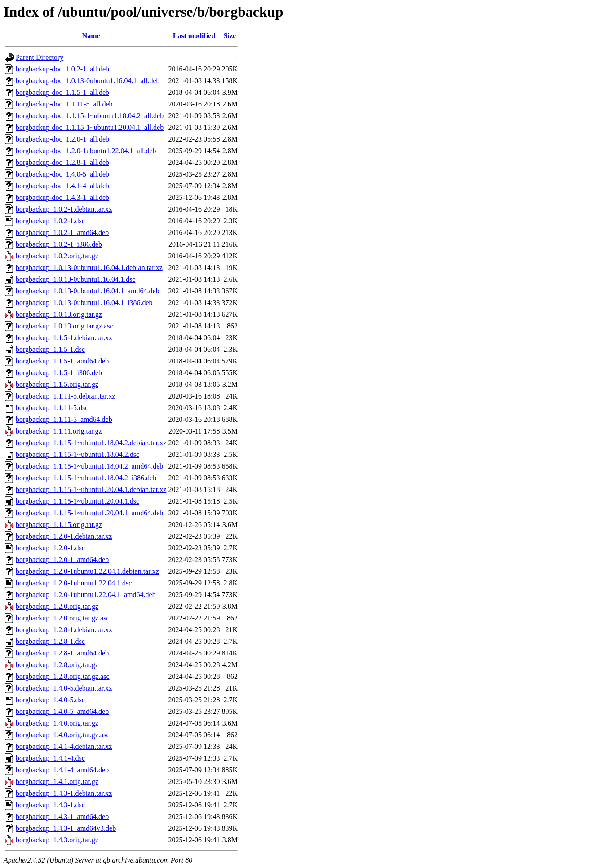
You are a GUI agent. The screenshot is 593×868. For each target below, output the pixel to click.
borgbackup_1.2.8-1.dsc (50, 641)
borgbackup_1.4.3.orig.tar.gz (57, 840)
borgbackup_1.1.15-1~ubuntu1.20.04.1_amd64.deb (89, 513)
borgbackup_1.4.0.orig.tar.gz (57, 723)
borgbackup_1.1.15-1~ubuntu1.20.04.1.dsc (77, 501)
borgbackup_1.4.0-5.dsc (50, 700)
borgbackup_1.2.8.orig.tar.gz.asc (63, 676)
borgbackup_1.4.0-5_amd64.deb (62, 711)
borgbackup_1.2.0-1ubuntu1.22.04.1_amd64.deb (86, 595)
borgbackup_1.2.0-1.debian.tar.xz (64, 536)
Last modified (194, 36)
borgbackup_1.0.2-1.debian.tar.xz (64, 209)
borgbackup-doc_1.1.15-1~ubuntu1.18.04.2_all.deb (90, 116)
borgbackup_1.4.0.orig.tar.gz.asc (63, 735)
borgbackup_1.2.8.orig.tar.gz (57, 665)
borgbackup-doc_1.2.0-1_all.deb (62, 139)
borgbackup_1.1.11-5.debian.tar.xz (66, 396)
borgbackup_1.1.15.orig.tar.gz (59, 525)
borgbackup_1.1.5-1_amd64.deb (62, 361)
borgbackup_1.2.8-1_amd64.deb (62, 653)
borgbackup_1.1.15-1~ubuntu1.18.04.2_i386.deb (86, 478)
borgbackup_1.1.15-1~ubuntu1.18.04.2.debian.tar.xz (91, 443)
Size (230, 36)
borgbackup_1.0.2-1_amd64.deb (62, 232)
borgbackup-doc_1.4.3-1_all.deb (62, 197)
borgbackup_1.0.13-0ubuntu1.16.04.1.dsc (75, 279)
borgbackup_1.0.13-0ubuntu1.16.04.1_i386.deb (84, 303)
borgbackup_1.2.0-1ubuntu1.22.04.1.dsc (74, 583)
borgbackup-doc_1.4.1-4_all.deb (62, 186)
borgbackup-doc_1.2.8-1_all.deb (62, 162)
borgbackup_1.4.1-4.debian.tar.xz (64, 746)
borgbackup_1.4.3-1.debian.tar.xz (64, 793)
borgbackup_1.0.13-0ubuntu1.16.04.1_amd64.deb (88, 291)
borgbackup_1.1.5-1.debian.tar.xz (64, 338)
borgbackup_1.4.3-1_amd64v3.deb (66, 828)
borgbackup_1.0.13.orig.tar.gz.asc (64, 326)
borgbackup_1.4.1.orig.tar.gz (57, 782)
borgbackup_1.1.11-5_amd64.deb (64, 419)
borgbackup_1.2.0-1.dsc (50, 548)
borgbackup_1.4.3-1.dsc (50, 805)
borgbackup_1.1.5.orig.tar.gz (57, 384)
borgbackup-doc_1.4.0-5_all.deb (62, 174)
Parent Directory (40, 57)
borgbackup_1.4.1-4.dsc (50, 758)
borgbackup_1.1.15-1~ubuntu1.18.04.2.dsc (77, 454)
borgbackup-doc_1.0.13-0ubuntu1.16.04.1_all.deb (88, 81)
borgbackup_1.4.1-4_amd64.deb (62, 770)
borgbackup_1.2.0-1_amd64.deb (62, 560)
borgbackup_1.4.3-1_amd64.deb (62, 817)
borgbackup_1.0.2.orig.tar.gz (57, 256)
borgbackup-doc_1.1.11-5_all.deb (64, 104)
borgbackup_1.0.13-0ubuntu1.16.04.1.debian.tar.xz (89, 268)
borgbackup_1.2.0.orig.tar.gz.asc (63, 618)
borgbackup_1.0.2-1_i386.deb (59, 244)
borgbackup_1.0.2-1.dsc (50, 221)
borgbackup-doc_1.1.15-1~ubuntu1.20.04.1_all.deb (90, 127)
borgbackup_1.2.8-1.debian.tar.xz (64, 630)
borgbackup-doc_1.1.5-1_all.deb (62, 92)
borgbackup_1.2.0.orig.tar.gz (57, 606)
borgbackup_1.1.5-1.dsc (50, 349)
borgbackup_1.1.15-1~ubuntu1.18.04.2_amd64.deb (89, 466)
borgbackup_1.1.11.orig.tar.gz (59, 431)
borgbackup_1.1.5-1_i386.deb (59, 373)
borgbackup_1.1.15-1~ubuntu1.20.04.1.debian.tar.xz (91, 489)
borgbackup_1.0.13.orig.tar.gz (59, 314)
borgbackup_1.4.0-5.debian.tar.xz (64, 688)
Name (91, 36)
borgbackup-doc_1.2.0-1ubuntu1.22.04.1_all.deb (86, 151)
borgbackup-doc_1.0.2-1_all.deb (62, 69)
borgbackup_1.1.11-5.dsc (52, 408)
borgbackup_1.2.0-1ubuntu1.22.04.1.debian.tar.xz (87, 571)
